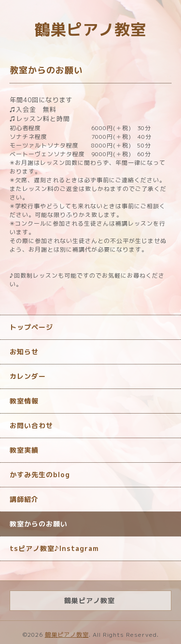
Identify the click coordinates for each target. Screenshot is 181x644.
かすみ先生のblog (40, 475)
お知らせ (24, 352)
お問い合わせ (31, 425)
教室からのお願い (39, 524)
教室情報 (24, 401)
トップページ (31, 327)
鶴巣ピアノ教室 (90, 29)
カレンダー (28, 376)
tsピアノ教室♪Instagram (54, 548)
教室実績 (24, 450)
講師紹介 (24, 499)
